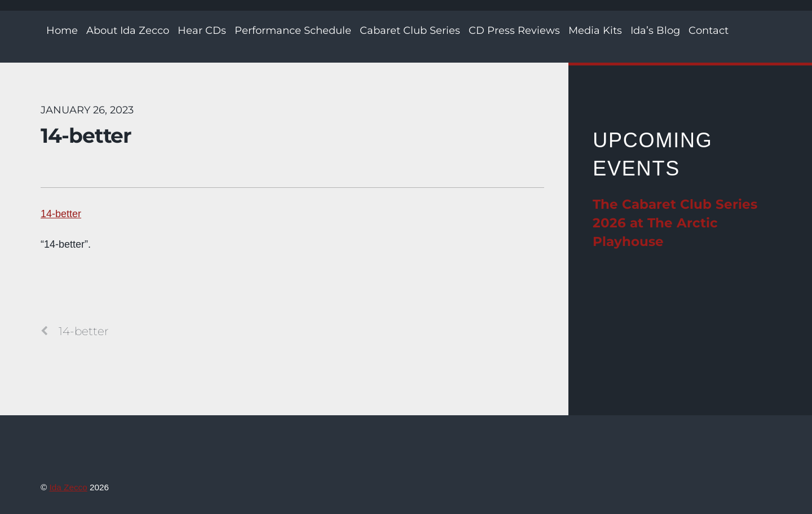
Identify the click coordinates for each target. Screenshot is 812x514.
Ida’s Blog (655, 30)
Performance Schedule (293, 30)
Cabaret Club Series (410, 30)
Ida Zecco (69, 487)
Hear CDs (202, 30)
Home (62, 30)
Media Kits (595, 30)
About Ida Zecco (128, 30)
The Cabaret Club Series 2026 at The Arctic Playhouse (675, 223)
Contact (709, 30)
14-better (86, 135)
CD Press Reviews (514, 30)
